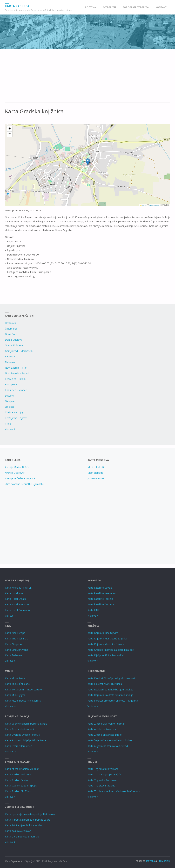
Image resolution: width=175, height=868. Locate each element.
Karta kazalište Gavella (100, 588)
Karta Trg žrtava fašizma (101, 786)
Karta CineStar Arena (16, 650)
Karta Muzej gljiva (15, 695)
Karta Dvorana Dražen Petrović (22, 735)
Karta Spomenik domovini (19, 729)
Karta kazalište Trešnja (100, 599)
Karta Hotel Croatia (16, 599)
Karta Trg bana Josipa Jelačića (104, 774)
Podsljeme (11, 384)
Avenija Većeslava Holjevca (20, 478)
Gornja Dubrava (14, 345)
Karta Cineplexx (14, 644)
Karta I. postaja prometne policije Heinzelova (30, 814)
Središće (10, 407)
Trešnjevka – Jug (14, 412)
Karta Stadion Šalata (16, 780)
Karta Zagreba (17, 6)
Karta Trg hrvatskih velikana (103, 769)
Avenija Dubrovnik (15, 473)
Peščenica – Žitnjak (16, 379)
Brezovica (10, 323)
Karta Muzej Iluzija (15, 678)
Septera (150, 861)
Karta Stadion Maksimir (18, 774)
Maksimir (10, 362)
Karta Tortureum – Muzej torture (23, 690)
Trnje (8, 424)
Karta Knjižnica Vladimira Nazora (106, 644)
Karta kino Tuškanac (16, 639)
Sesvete (9, 396)
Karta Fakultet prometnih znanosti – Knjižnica (113, 701)
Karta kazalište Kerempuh (102, 593)
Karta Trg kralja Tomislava (102, 780)
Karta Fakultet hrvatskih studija (105, 684)
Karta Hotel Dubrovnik (17, 610)
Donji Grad (11, 334)
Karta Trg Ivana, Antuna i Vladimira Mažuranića (114, 791)
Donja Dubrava (14, 340)
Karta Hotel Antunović (17, 604)
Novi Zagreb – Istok (16, 368)
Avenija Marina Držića (17, 467)
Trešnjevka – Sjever (16, 418)
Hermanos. (164, 861)
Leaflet (143, 205)
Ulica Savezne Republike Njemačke (24, 484)
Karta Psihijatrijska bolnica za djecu (25, 825)
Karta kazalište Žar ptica (101, 604)
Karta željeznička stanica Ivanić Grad (108, 746)
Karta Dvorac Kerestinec (18, 746)
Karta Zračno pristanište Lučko (105, 735)
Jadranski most (96, 478)
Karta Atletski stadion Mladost (22, 769)
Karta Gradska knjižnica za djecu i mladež (111, 650)
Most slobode (95, 473)
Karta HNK (93, 610)
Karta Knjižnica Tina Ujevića (103, 633)
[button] (88, 162)
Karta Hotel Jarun (15, 593)
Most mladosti (96, 467)
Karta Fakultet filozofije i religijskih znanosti (112, 678)
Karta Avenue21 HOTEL (18, 588)
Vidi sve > (10, 429)
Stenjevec (10, 401)
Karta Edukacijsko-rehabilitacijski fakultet (110, 690)
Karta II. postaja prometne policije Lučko (28, 820)
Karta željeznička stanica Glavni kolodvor (110, 740)
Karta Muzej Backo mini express (23, 701)
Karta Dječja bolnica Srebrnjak (22, 837)
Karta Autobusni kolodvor (102, 729)
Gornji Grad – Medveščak (19, 351)
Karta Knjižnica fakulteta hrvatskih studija (110, 695)
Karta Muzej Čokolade (17, 684)
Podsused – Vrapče (16, 390)
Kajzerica (10, 356)
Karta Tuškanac (14, 655)
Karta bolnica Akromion (18, 831)
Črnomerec (11, 329)
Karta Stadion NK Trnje (18, 791)
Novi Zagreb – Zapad (17, 373)
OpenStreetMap (154, 205)
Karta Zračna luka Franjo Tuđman (106, 724)
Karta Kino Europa (15, 633)
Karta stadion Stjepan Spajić (21, 786)
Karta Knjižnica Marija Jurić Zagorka (107, 639)
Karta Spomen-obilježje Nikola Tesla (25, 740)
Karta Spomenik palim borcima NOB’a (26, 724)
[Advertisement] (88, 77)
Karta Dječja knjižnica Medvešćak (106, 655)
